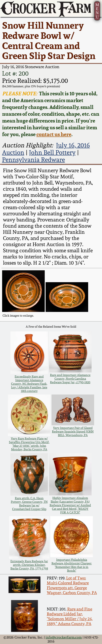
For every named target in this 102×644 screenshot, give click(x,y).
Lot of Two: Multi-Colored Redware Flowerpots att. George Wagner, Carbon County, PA (72, 585)
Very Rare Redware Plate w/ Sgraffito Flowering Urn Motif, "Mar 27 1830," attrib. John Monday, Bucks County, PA (29, 444)
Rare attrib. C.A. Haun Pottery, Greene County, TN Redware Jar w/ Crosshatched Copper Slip (29, 503)
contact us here (54, 134)
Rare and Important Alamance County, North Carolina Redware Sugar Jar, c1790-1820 (70, 378)
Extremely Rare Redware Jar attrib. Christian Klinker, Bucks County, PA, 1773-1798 (29, 565)
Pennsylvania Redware (34, 160)
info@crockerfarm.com (64, 637)
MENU (97, 11)
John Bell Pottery (52, 152)
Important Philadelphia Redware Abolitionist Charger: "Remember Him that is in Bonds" (72, 565)
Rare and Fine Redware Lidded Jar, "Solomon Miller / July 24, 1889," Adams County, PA (70, 616)
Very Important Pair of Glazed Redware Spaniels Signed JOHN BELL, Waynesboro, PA (73, 431)
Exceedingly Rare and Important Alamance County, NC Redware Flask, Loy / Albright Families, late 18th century (29, 384)
